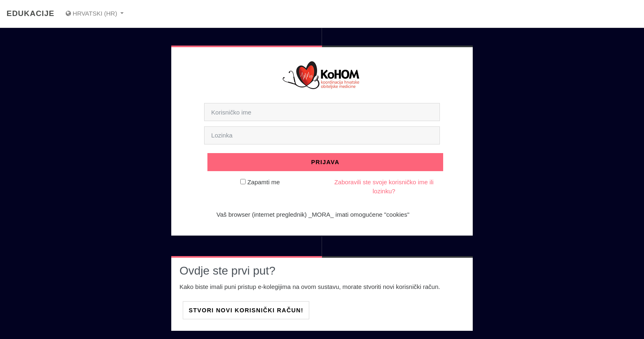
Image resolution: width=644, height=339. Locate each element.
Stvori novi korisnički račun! (246, 310)
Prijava (325, 162)
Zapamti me (263, 182)
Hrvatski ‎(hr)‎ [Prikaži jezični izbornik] (92, 13)
